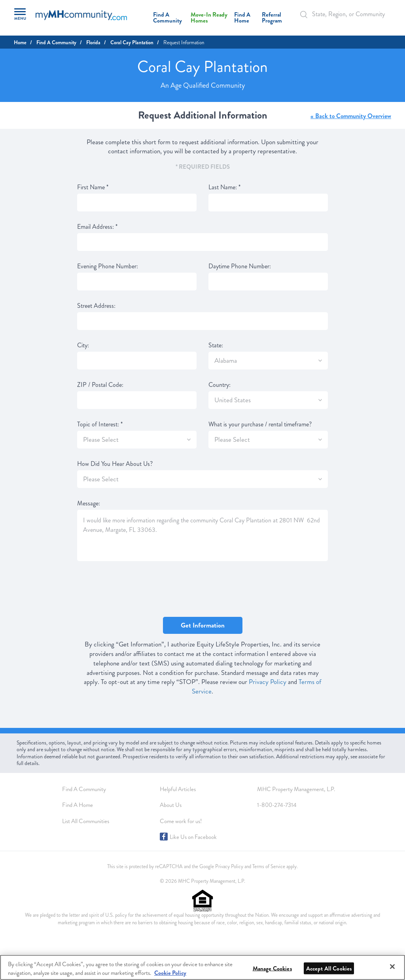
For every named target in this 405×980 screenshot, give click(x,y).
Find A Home (242, 18)
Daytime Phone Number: (240, 266)
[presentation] (137, 590)
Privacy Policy (268, 682)
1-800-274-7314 (277, 805)
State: (216, 345)
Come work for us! (181, 821)
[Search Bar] (308, 14)
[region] (202, 967)
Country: (220, 385)
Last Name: (224, 187)
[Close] (392, 967)
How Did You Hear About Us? (115, 464)
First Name (93, 187)
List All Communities (86, 821)
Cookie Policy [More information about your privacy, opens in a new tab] (170, 973)
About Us (171, 805)
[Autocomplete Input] (344, 14)
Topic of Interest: (100, 424)
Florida (93, 42)
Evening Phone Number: (108, 266)
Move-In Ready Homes (209, 18)
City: (83, 345)
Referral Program (272, 18)
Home (20, 42)
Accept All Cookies (329, 969)
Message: (89, 503)
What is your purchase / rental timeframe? (260, 424)
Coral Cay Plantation (132, 42)
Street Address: (96, 306)
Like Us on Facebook (193, 837)
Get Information (203, 625)
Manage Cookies (272, 969)
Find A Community (167, 18)
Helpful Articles (178, 789)
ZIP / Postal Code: (100, 385)
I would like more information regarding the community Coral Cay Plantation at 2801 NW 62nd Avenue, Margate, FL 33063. (202, 535)
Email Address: (97, 227)
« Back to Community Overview (351, 116)
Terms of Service (269, 867)
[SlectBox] (320, 361)
